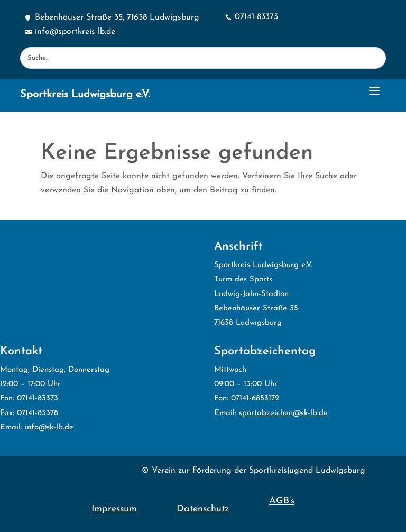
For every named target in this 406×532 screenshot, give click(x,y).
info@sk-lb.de (49, 428)
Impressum (114, 509)
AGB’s (282, 501)
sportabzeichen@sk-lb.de (283, 413)
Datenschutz (203, 509)
